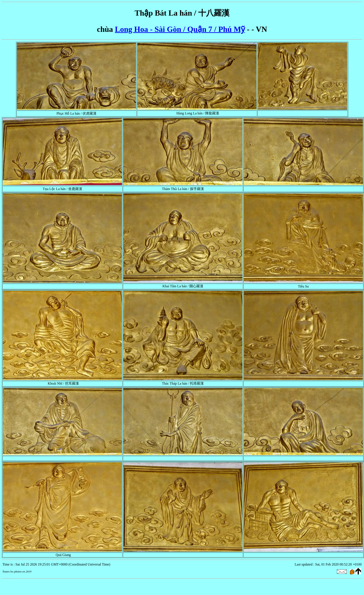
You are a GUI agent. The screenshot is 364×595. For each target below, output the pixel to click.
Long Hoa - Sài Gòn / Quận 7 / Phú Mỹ (180, 29)
